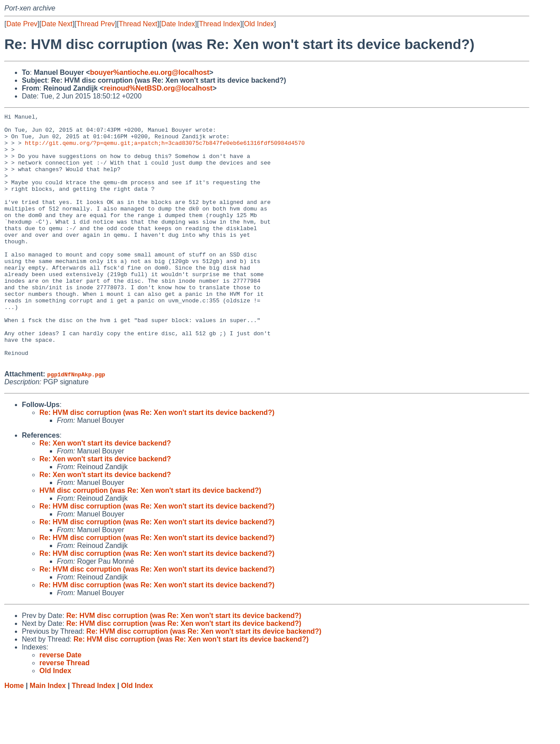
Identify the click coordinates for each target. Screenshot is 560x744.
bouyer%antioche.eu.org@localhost (150, 72)
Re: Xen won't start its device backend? (105, 493)
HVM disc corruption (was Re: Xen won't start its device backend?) (150, 540)
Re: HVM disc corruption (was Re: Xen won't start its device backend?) (157, 462)
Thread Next (138, 24)
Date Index (178, 24)
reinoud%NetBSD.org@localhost (158, 88)
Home (14, 735)
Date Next (57, 24)
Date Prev (22, 24)
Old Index (259, 24)
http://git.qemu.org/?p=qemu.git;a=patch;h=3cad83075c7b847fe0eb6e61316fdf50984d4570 (165, 149)
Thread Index (220, 24)
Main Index (48, 735)
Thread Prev (96, 24)
